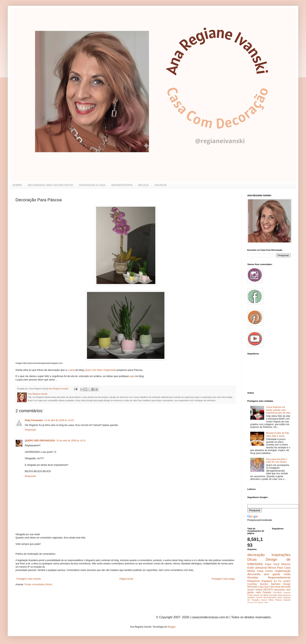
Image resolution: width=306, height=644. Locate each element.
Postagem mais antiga (223, 579)
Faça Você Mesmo (278, 564)
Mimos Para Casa (279, 568)
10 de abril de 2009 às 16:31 (71, 441)
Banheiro (276, 584)
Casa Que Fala (266, 587)
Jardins (287, 581)
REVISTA (268, 590)
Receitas (253, 577)
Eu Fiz (278, 581)
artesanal (261, 568)
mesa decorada (282, 587)
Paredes (267, 592)
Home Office (268, 600)
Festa (250, 595)
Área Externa (284, 595)
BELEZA (144, 185)
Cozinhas (252, 584)
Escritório (277, 592)
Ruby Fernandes (34, 420)
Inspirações (281, 555)
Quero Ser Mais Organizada (100, 370)
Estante (287, 600)
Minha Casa (255, 571)
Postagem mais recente (29, 579)
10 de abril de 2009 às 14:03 (59, 420)
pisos (280, 597)
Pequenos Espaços (260, 581)
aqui (132, 376)
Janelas (251, 597)
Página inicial (126, 579)
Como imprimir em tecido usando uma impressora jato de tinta (278, 410)
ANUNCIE (161, 185)
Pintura (278, 600)
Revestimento (270, 597)
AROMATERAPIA (122, 185)
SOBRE (17, 185)
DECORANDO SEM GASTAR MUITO (50, 185)
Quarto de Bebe (261, 595)
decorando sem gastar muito (269, 574)
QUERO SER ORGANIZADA (40, 441)
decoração (256, 555)
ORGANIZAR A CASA (92, 185)
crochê (259, 597)
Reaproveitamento (279, 577)
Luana (71, 370)
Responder (31, 430)
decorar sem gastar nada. (258, 602)
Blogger (171, 627)
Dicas (252, 559)
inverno (287, 592)
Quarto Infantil (255, 590)
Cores (269, 571)
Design (287, 584)
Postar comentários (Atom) (38, 584)
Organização (283, 571)
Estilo (251, 568)
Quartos (264, 584)
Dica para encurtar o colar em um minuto (277, 461)
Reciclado (252, 587)
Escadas (273, 595)
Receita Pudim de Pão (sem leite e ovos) (278, 434)
